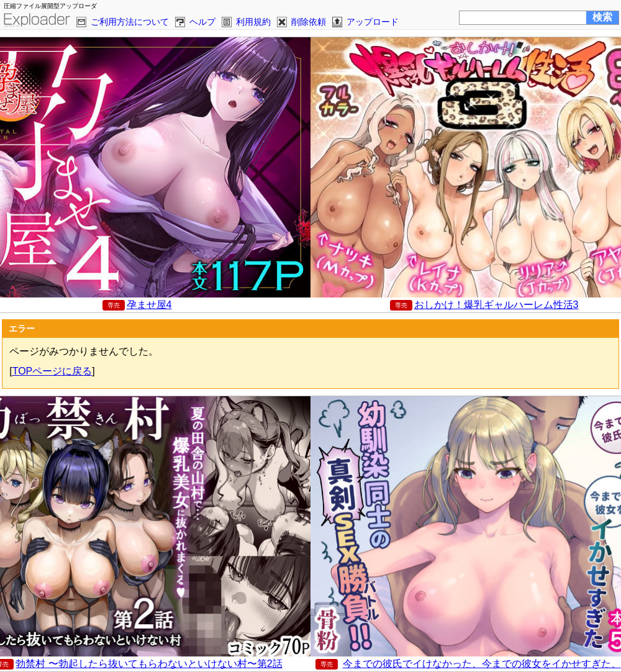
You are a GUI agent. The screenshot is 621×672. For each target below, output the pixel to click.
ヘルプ (202, 22)
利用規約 (253, 22)
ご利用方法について (130, 22)
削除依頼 (309, 22)
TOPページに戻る (52, 371)
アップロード (373, 22)
